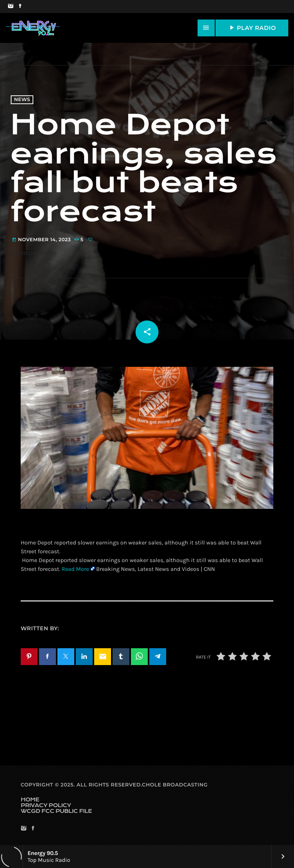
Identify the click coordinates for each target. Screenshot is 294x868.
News (22, 100)
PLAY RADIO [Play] (252, 28)
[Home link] (33, 28)
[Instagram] (11, 7)
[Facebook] (20, 7)
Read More (75, 569)
